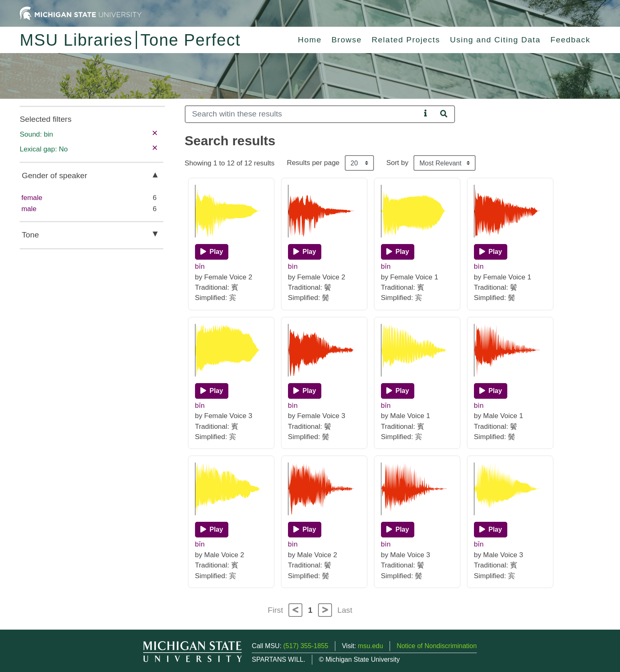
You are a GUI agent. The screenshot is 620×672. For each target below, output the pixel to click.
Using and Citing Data (495, 40)
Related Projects (406, 40)
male (29, 209)
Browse (347, 40)
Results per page (313, 163)
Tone (30, 235)
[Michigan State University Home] (81, 13)
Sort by (397, 163)
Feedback (570, 40)
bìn (293, 266)
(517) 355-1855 (306, 646)
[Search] (303, 114)
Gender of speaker (55, 176)
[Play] (212, 252)
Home (310, 40)
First (275, 610)
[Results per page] (359, 163)
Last (345, 610)
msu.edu (370, 646)
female (32, 198)
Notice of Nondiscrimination (437, 646)
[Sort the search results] (445, 163)
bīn (200, 266)
